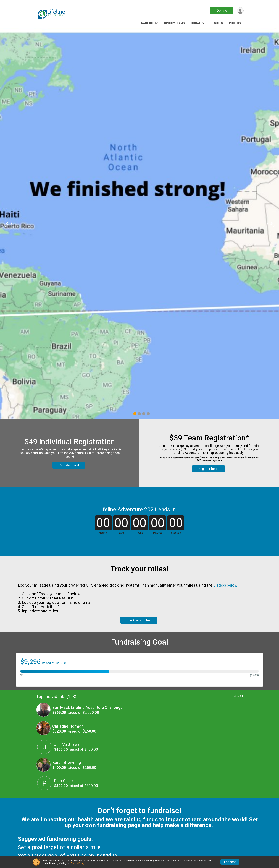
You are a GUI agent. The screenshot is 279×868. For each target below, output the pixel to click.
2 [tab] (139, 414)
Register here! (69, 465)
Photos (235, 23)
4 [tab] (148, 414)
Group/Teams (174, 23)
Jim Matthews (67, 744)
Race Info (148, 23)
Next (274, 223)
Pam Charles (65, 781)
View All (238, 697)
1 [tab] (135, 414)
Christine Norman (68, 726)
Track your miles (139, 620)
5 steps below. (226, 585)
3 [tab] (144, 414)
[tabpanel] (139, 223)
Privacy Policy (78, 863)
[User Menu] (240, 11)
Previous (10, 223)
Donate (222, 10)
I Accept (230, 862)
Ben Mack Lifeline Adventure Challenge (87, 707)
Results (217, 23)
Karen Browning (67, 763)
